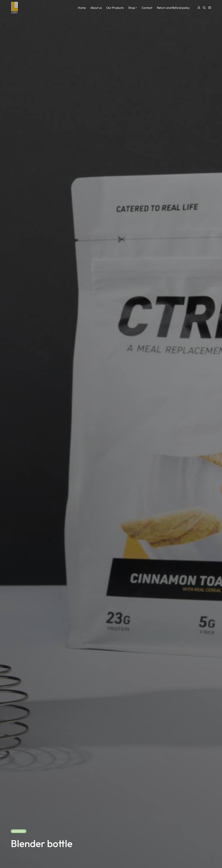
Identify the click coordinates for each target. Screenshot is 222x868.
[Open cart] (210, 8)
